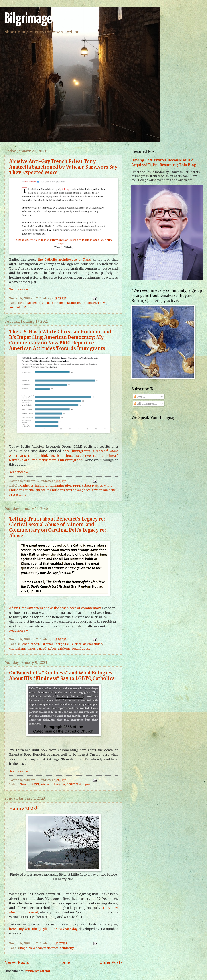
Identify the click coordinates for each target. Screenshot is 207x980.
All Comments (146, 404)
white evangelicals (80, 490)
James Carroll (36, 649)
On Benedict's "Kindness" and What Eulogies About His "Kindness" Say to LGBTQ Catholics (62, 676)
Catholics (27, 486)
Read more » (18, 289)
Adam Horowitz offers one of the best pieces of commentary (55, 608)
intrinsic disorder (84, 303)
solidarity (67, 948)
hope (24, 948)
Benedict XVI (30, 644)
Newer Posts (17, 962)
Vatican (29, 307)
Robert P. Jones (92, 486)
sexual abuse (81, 649)
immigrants (44, 486)
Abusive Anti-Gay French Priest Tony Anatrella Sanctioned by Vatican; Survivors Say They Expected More (63, 167)
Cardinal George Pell (55, 644)
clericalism (17, 649)
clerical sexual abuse (35, 303)
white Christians (53, 490)
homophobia (61, 303)
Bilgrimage (28, 19)
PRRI (77, 486)
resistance (51, 948)
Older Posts (111, 962)
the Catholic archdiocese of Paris (64, 260)
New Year (35, 948)
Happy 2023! (23, 809)
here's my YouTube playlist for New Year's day (43, 929)
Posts (139, 397)
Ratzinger (83, 784)
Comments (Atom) (37, 971)
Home (64, 962)
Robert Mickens (59, 649)
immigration (63, 486)
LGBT (71, 784)
